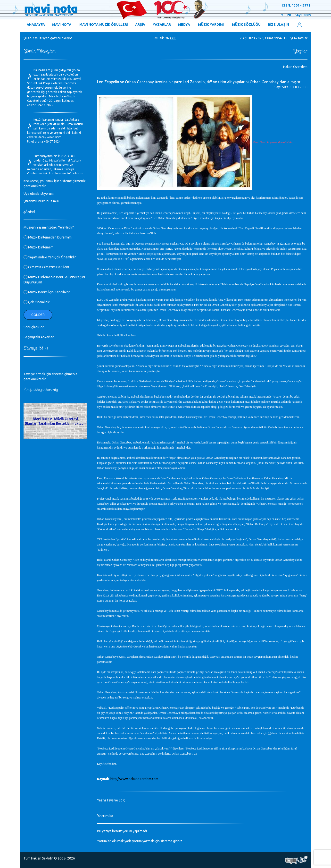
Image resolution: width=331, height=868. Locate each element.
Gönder (38, 315)
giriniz (178, 841)
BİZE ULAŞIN (278, 25)
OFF (173, 38)
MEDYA (184, 25)
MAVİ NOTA (62, 25)
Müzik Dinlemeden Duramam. (48, 237)
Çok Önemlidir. (37, 302)
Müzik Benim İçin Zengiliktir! (47, 292)
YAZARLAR (162, 25)
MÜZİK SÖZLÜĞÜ (246, 25)
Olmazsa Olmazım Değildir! (46, 267)
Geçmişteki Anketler (39, 337)
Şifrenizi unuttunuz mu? (41, 201)
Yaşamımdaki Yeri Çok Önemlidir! (50, 257)
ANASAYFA (36, 25)
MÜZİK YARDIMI (211, 25)
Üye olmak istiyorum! (39, 194)
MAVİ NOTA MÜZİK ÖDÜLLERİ (104, 25)
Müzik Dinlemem (38, 247)
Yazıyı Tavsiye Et (112, 800)
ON (167, 38)
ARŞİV (140, 25)
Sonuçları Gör (34, 327)
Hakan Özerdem (295, 67)
